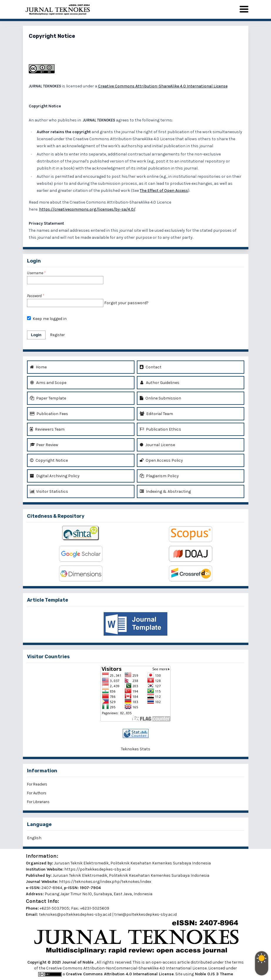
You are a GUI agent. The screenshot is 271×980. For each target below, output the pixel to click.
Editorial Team (156, 414)
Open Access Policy (161, 460)
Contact (151, 367)
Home (38, 367)
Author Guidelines (160, 383)
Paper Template (48, 398)
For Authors (37, 793)
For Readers (37, 784)
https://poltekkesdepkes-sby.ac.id (97, 869)
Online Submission (160, 398)
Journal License (157, 445)
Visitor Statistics (49, 491)
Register (57, 335)
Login (36, 335)
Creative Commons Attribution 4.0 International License (120, 974)
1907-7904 (90, 888)
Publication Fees (49, 414)
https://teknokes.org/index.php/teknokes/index (105, 882)
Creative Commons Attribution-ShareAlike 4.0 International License (163, 86)
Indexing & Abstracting (165, 491)
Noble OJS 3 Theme (213, 974)
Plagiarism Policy (159, 476)
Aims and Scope (48, 383)
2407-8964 (52, 888)
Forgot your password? (126, 303)
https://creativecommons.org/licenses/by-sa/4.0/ (87, 209)
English (34, 838)
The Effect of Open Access (164, 191)
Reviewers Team (47, 429)
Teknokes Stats (136, 749)
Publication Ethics (160, 429)
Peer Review (44, 445)
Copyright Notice (49, 460)
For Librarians (38, 802)
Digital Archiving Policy (55, 476)
